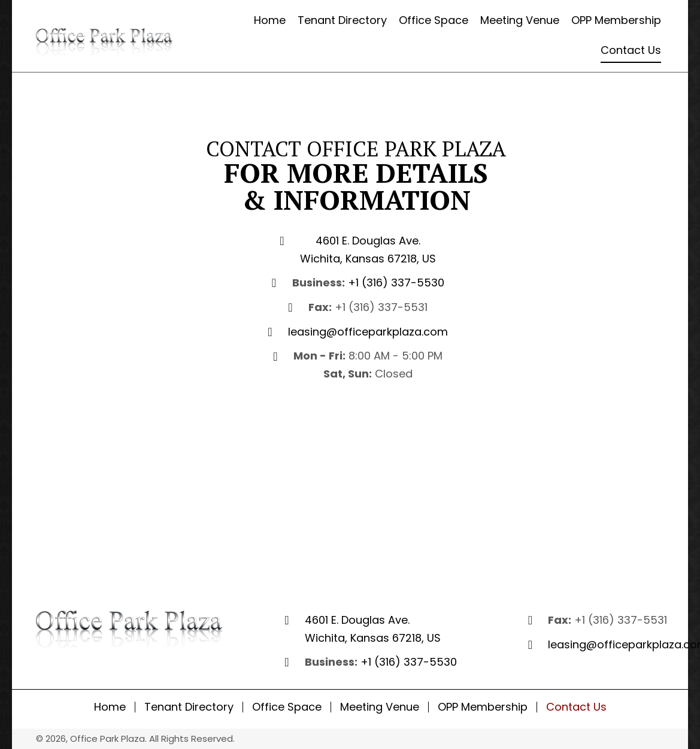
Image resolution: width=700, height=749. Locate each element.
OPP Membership (483, 707)
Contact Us (576, 707)
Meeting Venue (380, 707)
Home (110, 707)
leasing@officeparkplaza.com (368, 332)
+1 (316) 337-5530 (396, 283)
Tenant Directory (189, 707)
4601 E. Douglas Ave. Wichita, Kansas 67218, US (368, 250)
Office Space (287, 707)
